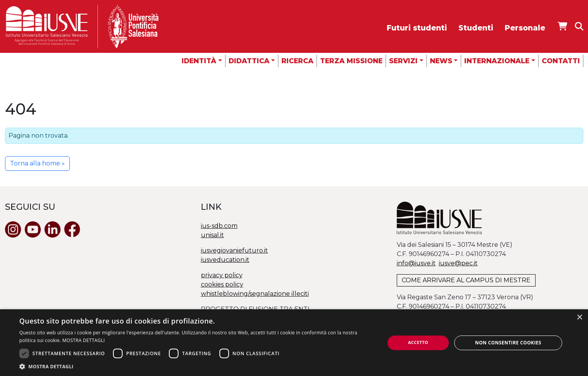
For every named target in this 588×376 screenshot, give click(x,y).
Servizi (403, 61)
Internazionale (497, 61)
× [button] (579, 318)
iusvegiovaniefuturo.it (234, 250)
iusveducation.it (225, 260)
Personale (525, 28)
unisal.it (212, 235)
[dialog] (294, 343)
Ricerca (297, 61)
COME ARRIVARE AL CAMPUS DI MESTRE (466, 280)
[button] (197, 366)
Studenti (476, 28)
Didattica (249, 61)
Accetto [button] (418, 342)
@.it (458, 263)
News (441, 61)
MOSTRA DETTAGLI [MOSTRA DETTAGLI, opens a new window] (84, 340)
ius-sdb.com (219, 226)
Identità (199, 61)
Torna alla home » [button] (37, 163)
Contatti (561, 61)
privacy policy (222, 275)
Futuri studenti (417, 28)
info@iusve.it (416, 263)
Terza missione (351, 61)
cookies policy (222, 284)
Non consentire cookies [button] (508, 343)
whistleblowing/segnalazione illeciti (255, 294)
